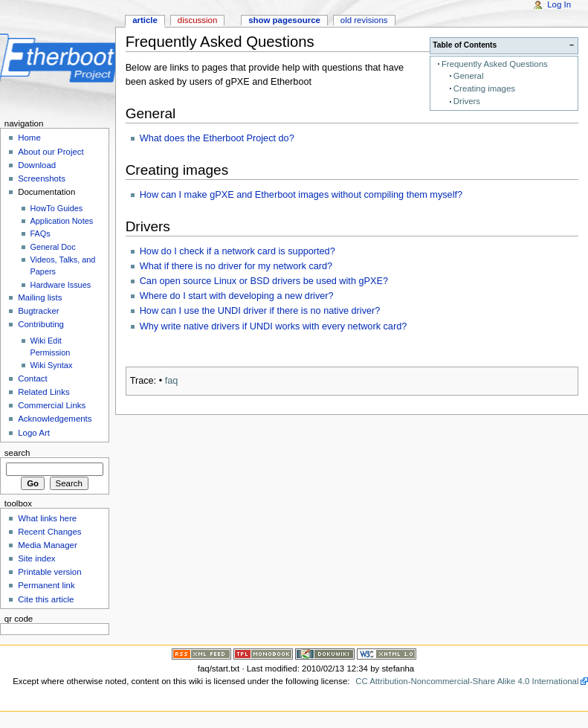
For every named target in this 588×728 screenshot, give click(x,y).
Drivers (467, 101)
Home (29, 138)
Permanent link (46, 585)
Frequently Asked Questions (495, 64)
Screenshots (42, 178)
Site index (36, 558)
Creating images (484, 88)
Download (37, 165)
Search (17, 453)
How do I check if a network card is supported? (238, 251)
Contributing (41, 324)
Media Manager (48, 545)
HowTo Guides (57, 208)
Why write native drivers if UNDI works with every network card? (274, 326)
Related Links (43, 392)
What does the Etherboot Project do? (217, 138)
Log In (559, 4)
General (469, 76)
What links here (47, 518)
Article (145, 20)
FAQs (41, 233)
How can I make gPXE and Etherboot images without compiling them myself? (301, 195)
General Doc (53, 247)
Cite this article (46, 599)
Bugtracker (38, 311)
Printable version (49, 572)
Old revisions (364, 20)
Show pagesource (284, 20)
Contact (32, 379)
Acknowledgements (55, 419)
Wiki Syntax (52, 365)
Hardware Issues (61, 285)
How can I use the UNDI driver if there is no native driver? (260, 311)
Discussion (197, 20)
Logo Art (34, 433)
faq (172, 381)
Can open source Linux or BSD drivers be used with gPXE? (264, 281)
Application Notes (62, 221)
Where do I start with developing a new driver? (237, 296)
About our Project (51, 152)
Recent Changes (49, 532)
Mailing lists (40, 297)
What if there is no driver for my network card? (236, 266)
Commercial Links (52, 405)
